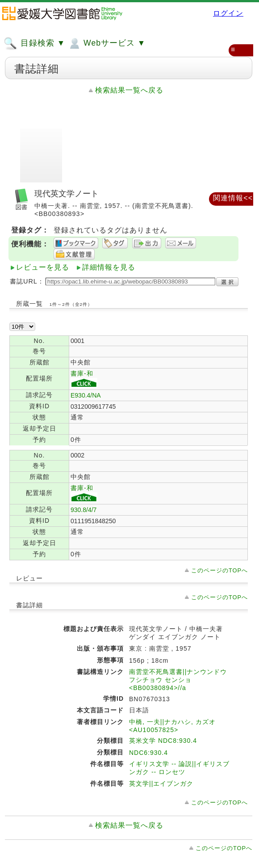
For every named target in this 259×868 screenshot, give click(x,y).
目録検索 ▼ (34, 43)
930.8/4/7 (84, 510)
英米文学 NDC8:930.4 (163, 741)
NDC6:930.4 (148, 753)
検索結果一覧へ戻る (129, 90)
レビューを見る (43, 267)
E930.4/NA (86, 395)
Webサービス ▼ (107, 43)
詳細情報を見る (109, 267)
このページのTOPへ (219, 570)
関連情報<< (233, 198)
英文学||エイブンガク (161, 783)
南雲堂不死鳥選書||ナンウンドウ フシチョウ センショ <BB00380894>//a (178, 680)
